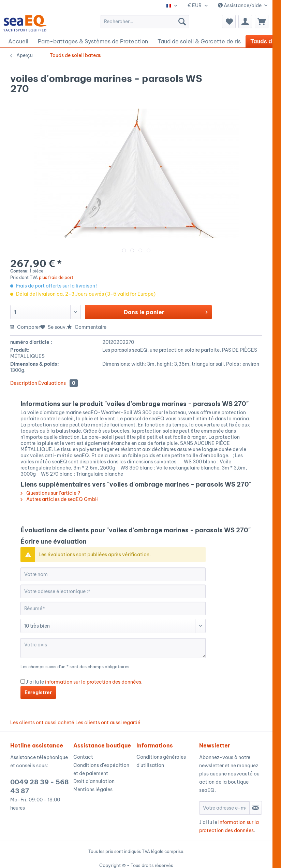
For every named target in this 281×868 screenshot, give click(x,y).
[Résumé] (113, 608)
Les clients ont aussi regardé (108, 723)
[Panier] (262, 22)
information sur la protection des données (93, 682)
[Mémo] (229, 22)
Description (24, 383)
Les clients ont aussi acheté (42, 723)
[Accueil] (18, 41)
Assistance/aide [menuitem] (240, 5)
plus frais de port (56, 277)
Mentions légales (93, 789)
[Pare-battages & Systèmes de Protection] (93, 41)
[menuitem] (145, 22)
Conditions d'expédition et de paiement (101, 769)
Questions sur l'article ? (50, 493)
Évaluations (58, 383)
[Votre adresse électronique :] (113, 591)
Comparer (25, 327)
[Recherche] (182, 22)
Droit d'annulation (94, 781)
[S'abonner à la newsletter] (256, 808)
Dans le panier (166, 311)
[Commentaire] (113, 626)
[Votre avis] (113, 648)
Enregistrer (38, 692)
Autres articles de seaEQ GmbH (60, 499)
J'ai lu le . (84, 682)
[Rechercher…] (145, 22)
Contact (83, 757)
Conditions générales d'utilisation (161, 761)
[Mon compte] (245, 22)
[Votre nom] (113, 574)
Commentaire (87, 327)
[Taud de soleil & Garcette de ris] (199, 41)
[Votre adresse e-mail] (224, 808)
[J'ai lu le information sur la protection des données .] (23, 681)
